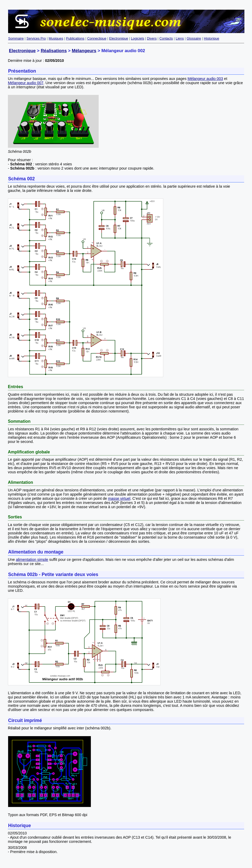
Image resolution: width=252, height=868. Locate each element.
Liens (180, 38)
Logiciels (138, 38)
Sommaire (16, 38)
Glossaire (194, 38)
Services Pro (36, 38)
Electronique (119, 38)
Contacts (166, 38)
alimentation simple (32, 560)
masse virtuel (119, 498)
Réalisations (54, 51)
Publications (75, 38)
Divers (152, 38)
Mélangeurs (84, 51)
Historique (211, 38)
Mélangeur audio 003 (205, 79)
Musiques (56, 38)
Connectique (97, 38)
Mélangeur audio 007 (26, 83)
